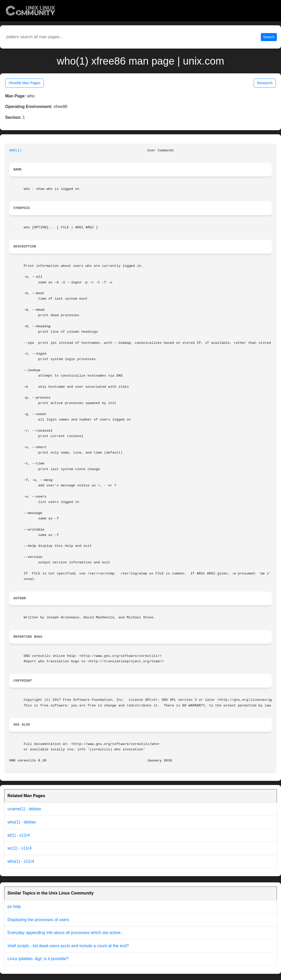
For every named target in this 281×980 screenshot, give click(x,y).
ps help (14, 907)
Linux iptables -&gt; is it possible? (38, 959)
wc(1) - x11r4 (19, 848)
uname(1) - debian (24, 809)
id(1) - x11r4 (19, 835)
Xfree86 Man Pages (25, 83)
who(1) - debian (22, 822)
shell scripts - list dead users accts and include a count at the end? (68, 946)
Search (269, 37)
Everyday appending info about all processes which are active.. (65, 933)
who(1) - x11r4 (21, 861)
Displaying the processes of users (38, 920)
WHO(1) (15, 150)
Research (265, 83)
